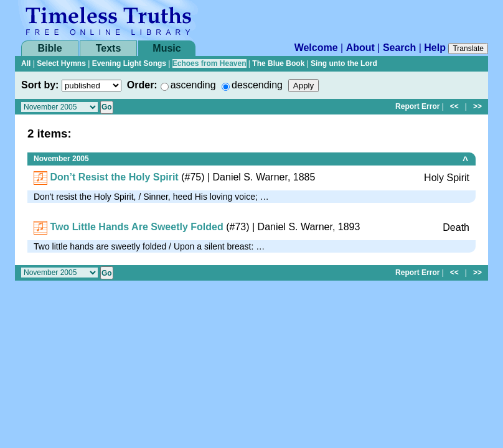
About (360, 48)
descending (257, 85)
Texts (109, 48)
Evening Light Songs (129, 63)
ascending (193, 85)
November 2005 (61, 159)
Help (435, 48)
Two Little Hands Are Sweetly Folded (136, 227)
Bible (49, 48)
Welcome (316, 48)
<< (454, 106)
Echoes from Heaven (209, 63)
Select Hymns (61, 63)
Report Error (417, 106)
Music (167, 48)
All (26, 63)
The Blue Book (278, 63)
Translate (468, 49)
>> (477, 106)
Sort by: (40, 85)
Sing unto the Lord (344, 63)
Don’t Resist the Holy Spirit (114, 177)
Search (399, 48)
